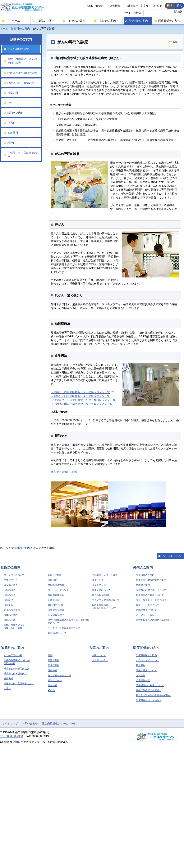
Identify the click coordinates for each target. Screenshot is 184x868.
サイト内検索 (133, 13)
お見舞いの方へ (100, 660)
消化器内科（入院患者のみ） (22, 155)
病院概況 (8, 600)
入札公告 (141, 675)
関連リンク (98, 580)
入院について (99, 655)
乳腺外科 (53, 671)
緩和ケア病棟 (55, 575)
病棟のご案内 (11, 615)
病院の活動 (10, 620)
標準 (170, 6)
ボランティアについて (148, 660)
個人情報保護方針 (101, 595)
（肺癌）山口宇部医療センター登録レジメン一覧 (80, 392)
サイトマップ (99, 585)
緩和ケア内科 (16, 113)
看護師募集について (146, 671)
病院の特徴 (10, 590)
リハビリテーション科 (59, 675)
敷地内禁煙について (146, 610)
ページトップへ (172, 556)
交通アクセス (11, 580)
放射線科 (13, 133)
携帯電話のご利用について (150, 595)
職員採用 (133, 6)
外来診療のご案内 (145, 575)
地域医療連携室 (56, 585)
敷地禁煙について (57, 633)
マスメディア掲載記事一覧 (106, 600)
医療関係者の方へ (169, 21)
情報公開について (101, 590)
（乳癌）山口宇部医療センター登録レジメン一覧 (80, 396)
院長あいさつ (11, 585)
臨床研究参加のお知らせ (149, 700)
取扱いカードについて (148, 605)
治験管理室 (54, 600)
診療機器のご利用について (150, 685)
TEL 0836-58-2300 (11, 736)
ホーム (16, 21)
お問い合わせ (94, 6)
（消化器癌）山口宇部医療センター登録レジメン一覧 (83, 400)
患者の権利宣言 (12, 610)
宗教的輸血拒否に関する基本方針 (153, 620)
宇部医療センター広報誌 (105, 575)
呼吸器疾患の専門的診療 (22, 73)
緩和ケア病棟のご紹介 (64, 472)
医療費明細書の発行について (151, 590)
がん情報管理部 (56, 615)
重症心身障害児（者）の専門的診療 (22, 61)
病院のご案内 (46, 21)
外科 (10, 103)
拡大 (179, 6)
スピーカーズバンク (58, 590)
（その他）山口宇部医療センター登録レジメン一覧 (82, 404)
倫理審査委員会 (56, 595)
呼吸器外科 (54, 660)
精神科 (11, 143)
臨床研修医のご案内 (146, 655)
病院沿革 (8, 605)
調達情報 (115, 6)
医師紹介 (53, 580)
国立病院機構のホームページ (59, 724)
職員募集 (141, 665)
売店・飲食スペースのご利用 (151, 600)
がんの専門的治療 (13, 655)
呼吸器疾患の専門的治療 (16, 669)
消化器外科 (54, 665)
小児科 (11, 123)
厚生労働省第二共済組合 (149, 690)
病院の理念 (10, 595)
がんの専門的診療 (18, 49)
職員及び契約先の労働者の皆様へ (153, 695)
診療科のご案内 (138, 21)
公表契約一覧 (143, 680)
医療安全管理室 (56, 610)
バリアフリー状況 (145, 615)
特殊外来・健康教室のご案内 (151, 580)
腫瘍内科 (13, 93)
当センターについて (14, 575)
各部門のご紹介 (56, 605)
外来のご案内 (77, 21)
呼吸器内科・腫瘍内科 (21, 83)
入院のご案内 (108, 21)
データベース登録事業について (64, 628)
